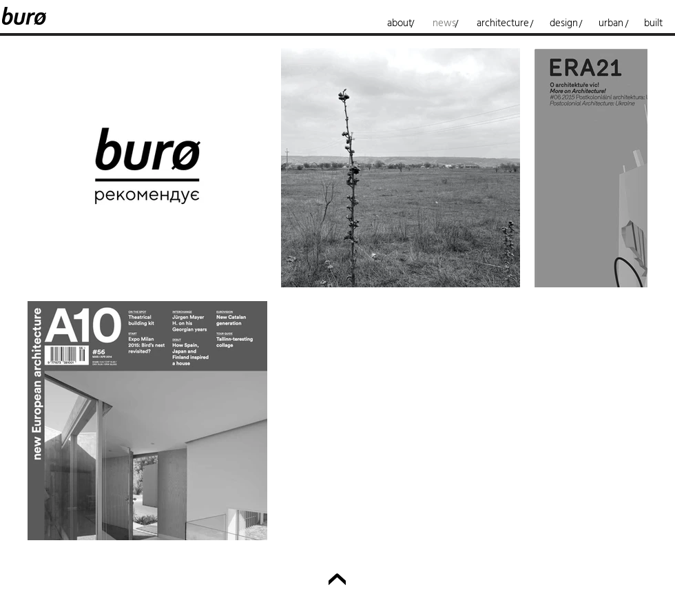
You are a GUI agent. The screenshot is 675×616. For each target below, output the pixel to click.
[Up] (337, 582)
